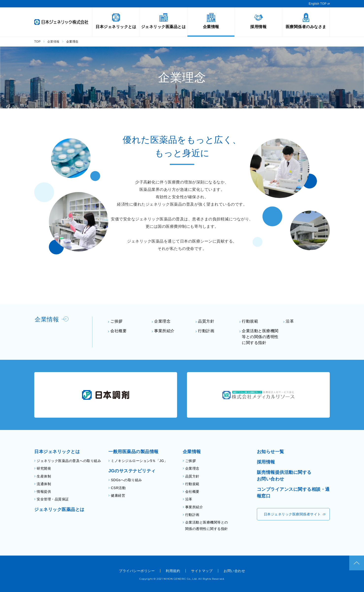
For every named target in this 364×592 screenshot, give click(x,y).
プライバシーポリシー (137, 571)
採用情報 (266, 462)
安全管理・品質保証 (53, 499)
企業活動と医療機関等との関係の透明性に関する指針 (260, 337)
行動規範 (250, 321)
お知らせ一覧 (271, 452)
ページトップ (357, 563)
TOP (37, 42)
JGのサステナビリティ (132, 471)
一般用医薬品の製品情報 (133, 452)
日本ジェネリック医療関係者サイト (292, 514)
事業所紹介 (164, 331)
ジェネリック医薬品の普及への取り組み (69, 461)
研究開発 (44, 468)
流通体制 (44, 484)
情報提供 (44, 492)
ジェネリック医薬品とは (59, 510)
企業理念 (162, 321)
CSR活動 (118, 488)
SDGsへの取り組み (126, 480)
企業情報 (53, 42)
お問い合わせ (234, 571)
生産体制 (44, 476)
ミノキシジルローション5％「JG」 (139, 461)
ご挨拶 (116, 321)
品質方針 (206, 321)
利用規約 (173, 571)
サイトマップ (202, 571)
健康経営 (118, 495)
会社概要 (118, 331)
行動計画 (206, 331)
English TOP (318, 4)
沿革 (290, 321)
